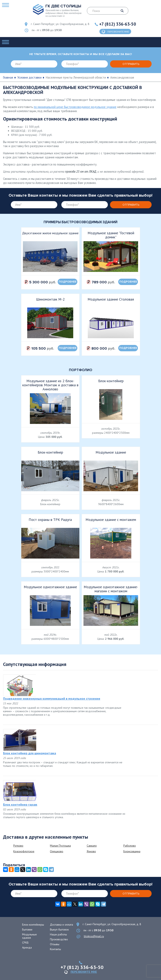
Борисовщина (132, 851)
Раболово (130, 846)
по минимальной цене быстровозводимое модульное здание (75, 107)
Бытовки (27, 929)
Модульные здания (29, 936)
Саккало (92, 846)
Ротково (18, 846)
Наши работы (58, 934)
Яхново (91, 851)
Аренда (27, 947)
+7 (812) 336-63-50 (118, 24)
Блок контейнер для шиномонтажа (30, 753)
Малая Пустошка (60, 846)
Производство (59, 939)
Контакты (55, 949)
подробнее (68, 282)
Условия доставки (29, 77)
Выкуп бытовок (59, 929)
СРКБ (25, 943)
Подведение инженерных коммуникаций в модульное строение (52, 698)
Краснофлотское (24, 851)
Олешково (57, 851)
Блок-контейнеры (33, 925)
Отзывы (55, 944)
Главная (8, 77)
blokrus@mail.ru (94, 936)
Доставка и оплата (61, 925)
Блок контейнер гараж (20, 804)
